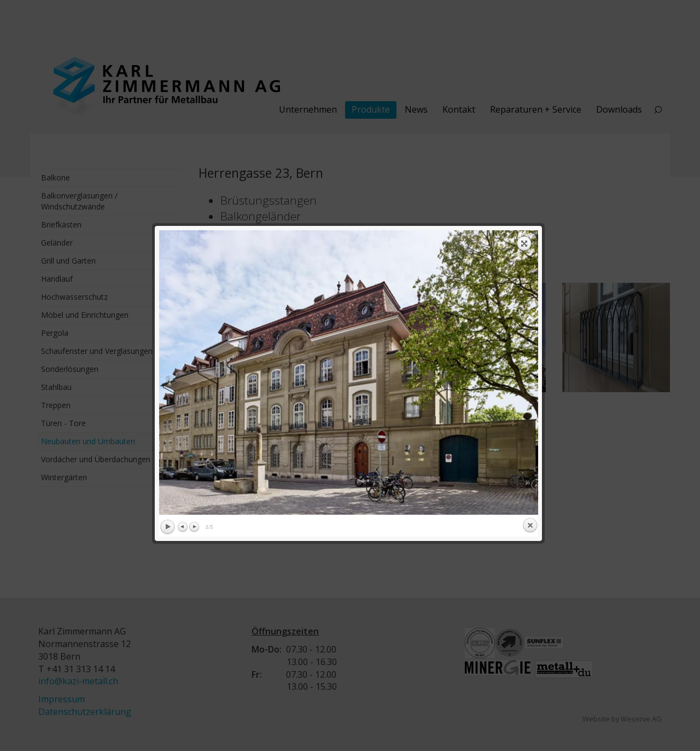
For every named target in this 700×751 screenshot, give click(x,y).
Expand (524, 65)
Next (194, 348)
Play (167, 349)
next (445, 194)
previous (252, 194)
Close (530, 347)
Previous (183, 348)
